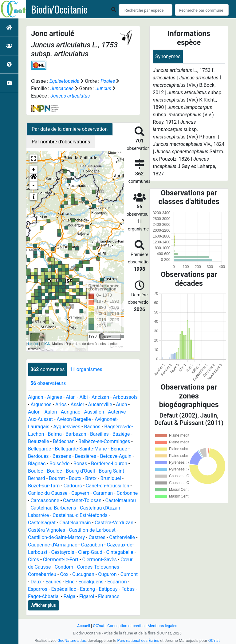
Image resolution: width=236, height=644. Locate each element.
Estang (87, 589)
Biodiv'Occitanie (59, 9)
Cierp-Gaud (90, 552)
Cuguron (107, 574)
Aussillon (94, 412)
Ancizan (100, 397)
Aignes (55, 397)
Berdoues (38, 456)
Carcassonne (45, 500)
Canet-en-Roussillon (108, 486)
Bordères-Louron (109, 464)
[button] (33, 178)
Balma (55, 434)
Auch (121, 404)
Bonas (80, 464)
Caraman (103, 493)
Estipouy (108, 589)
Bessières (86, 456)
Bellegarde (39, 449)
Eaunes (53, 582)
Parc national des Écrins (138, 640)
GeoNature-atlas (72, 640)
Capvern (80, 493)
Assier (77, 404)
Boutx (75, 478)
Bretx (91, 478)
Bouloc (35, 471)
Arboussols (125, 397)
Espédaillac (63, 589)
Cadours (73, 486)
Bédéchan (64, 441)
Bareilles (99, 434)
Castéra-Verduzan (114, 523)
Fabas (128, 589)
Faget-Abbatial (44, 596)
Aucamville (100, 404)
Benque (119, 449)
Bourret (57, 478)
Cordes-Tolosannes (98, 567)
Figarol (87, 596)
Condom (64, 567)
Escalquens (91, 582)
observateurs (48, 383)
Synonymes (168, 56)
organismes (86, 369)
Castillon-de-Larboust (92, 530)
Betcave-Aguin (116, 456)
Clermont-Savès (100, 560)
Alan (71, 397)
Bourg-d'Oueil (80, 471)
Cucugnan (83, 574)
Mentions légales (162, 626)
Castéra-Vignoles (47, 530)
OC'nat (98, 626)
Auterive (117, 412)
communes (47, 369)
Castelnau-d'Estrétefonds (80, 515)
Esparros (38, 589)
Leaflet (33, 344)
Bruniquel (110, 478)
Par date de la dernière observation (70, 129)
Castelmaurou (120, 500)
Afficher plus (44, 605)
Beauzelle (39, 441)
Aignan (36, 397)
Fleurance (109, 596)
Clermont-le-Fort (61, 560)
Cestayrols (63, 552)
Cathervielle (122, 537)
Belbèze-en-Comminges (104, 441)
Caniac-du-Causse (48, 493)
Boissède (60, 464)
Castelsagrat (42, 523)
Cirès (33, 560)
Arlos (61, 404)
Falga (70, 596)
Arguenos (41, 404)
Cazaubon (92, 545)
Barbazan (76, 434)
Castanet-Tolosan (82, 500)
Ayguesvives (67, 427)
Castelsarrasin (75, 523)
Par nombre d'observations (61, 142)
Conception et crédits (126, 626)
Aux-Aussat (40, 419)
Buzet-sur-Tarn (44, 486)
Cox (64, 574)
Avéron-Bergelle (74, 419)
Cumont (129, 574)
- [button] (34, 186)
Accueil (84, 626)
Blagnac (37, 464)
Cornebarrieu (42, 574)
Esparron (117, 582)
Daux (36, 582)
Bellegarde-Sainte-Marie (81, 449)
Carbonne (127, 493)
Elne (70, 582)
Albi (84, 397)
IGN (47, 344)
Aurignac (71, 412)
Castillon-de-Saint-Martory (56, 537)
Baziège (121, 434)
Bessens (62, 456)
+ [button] (34, 170)
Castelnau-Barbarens (53, 508)
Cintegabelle (120, 552)
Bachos (92, 427)
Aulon (34, 412)
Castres (97, 537)
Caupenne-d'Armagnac (53, 545)
